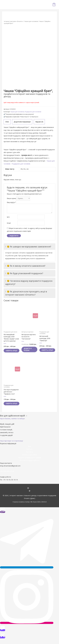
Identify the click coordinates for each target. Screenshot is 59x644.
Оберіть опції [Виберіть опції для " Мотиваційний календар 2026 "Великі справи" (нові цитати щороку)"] (9, 352)
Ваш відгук (11, 202)
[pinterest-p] (30, 495)
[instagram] (30, 492)
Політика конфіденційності (29, 464)
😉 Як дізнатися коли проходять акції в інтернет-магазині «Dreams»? (26, 293)
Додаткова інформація (22, 122)
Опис (7, 122)
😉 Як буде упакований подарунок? (24, 273)
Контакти (30, 456)
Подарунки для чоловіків (33, 112)
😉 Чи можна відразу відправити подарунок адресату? (29, 282)
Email (9, 223)
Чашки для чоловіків (31, 21)
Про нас (30, 453)
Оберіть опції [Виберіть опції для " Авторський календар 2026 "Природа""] (45, 351)
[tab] (7, 122)
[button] (12, 423)
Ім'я (8, 217)
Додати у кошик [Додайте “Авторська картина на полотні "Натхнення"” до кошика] (28, 349)
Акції (30, 450)
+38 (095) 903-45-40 (7, 475)
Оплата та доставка (29, 459)
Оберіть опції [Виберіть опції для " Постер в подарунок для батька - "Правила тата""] (9, 407)
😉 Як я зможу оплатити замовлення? (25, 266)
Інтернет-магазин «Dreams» (13, 21)
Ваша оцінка (11, 198)
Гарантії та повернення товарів (29, 462)
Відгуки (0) (39, 122)
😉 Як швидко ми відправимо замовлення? (28, 247)
